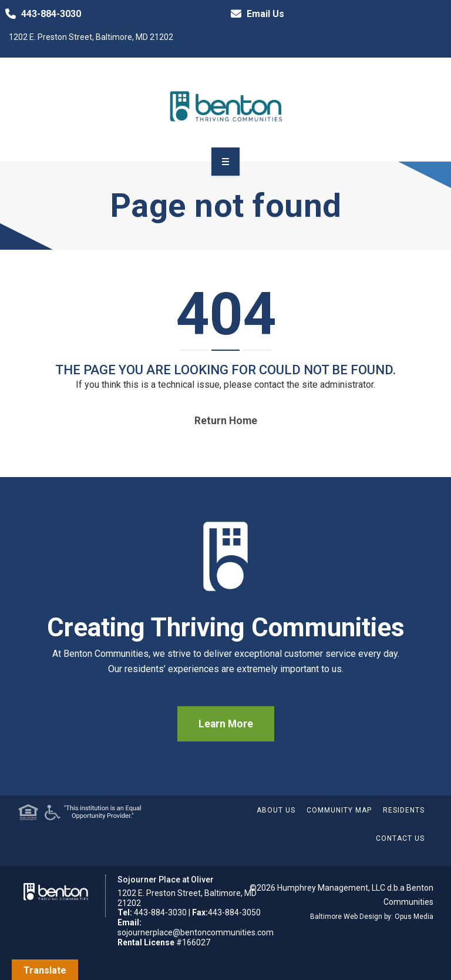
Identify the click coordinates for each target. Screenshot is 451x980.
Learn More (226, 724)
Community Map (339, 810)
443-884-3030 (41, 14)
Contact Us (400, 838)
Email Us (255, 14)
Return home (226, 421)
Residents (404, 810)
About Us (276, 810)
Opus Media (414, 917)
